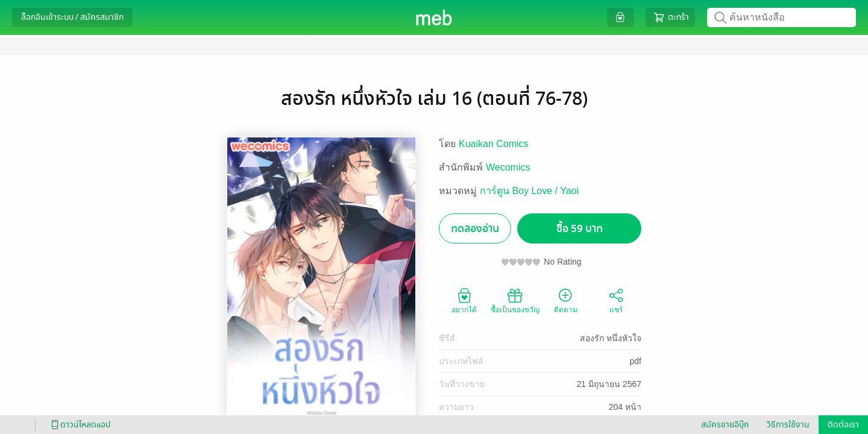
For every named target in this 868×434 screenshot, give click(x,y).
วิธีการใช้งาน (788, 425)
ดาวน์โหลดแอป (79, 425)
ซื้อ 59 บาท (580, 229)
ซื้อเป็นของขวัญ (515, 300)
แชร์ (616, 300)
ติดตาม (566, 300)
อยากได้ (464, 300)
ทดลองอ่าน (475, 229)
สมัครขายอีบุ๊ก (725, 425)
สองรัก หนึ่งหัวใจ (611, 338)
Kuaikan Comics (494, 144)
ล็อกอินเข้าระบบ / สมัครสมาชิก (72, 17)
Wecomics (508, 167)
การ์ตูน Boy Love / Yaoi (529, 191)
